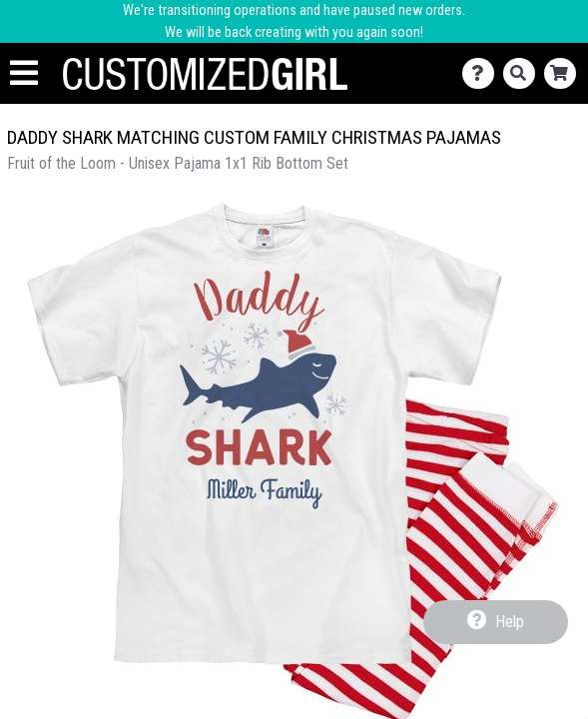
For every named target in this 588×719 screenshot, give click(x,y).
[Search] (524, 73)
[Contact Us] (483, 73)
